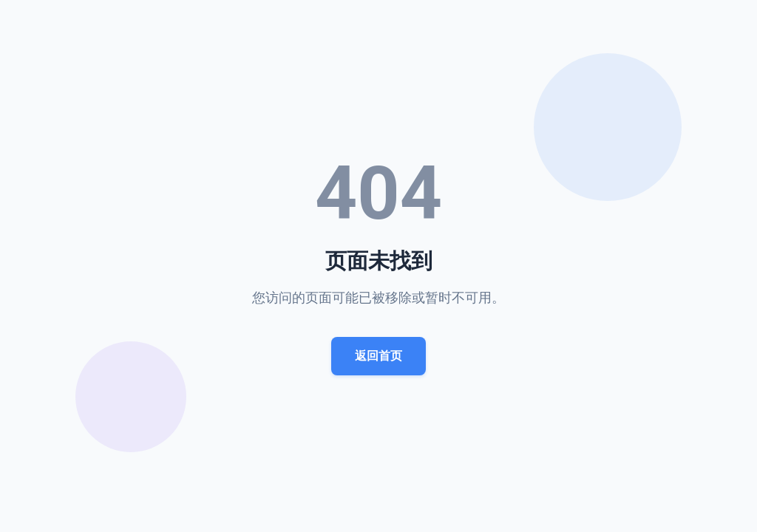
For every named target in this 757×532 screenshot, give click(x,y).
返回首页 (378, 356)
